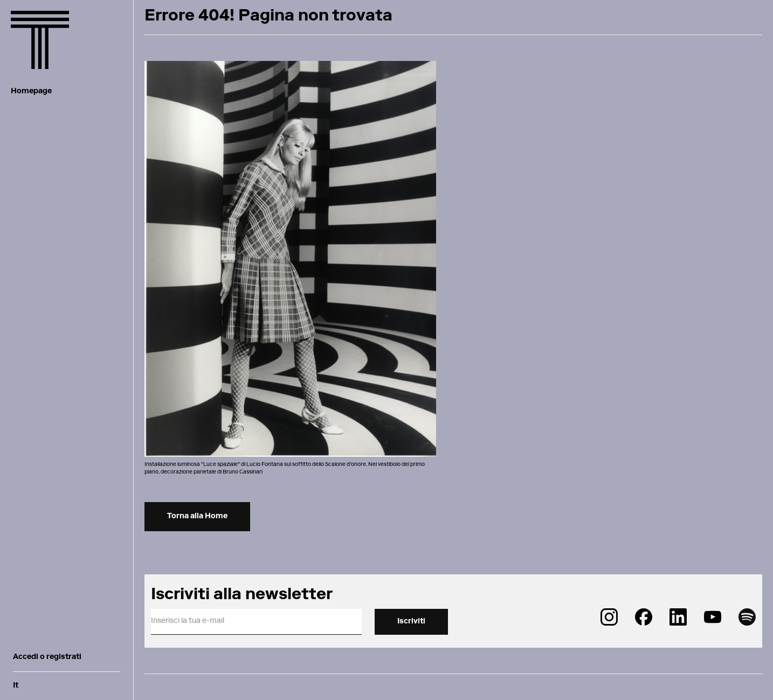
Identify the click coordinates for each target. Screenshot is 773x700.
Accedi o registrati (47, 657)
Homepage (31, 92)
